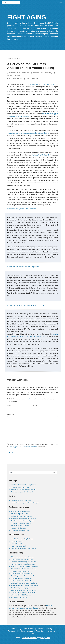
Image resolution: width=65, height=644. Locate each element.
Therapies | (12, 631)
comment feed (27, 399)
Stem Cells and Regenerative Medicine (24, 583)
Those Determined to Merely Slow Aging (24, 585)
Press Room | (42, 631)
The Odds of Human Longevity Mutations (25, 566)
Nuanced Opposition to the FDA (22, 571)
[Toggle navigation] (61, 3)
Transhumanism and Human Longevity (24, 590)
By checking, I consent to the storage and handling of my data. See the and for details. (33, 446)
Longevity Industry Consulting (21, 500)
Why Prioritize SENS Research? (22, 595)
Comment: (11, 414)
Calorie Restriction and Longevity (22, 559)
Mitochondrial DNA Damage (20, 526)
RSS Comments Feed (18, 546)
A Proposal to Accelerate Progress (22, 557)
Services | (41, 629)
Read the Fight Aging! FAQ (20, 487)
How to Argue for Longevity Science (23, 564)
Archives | (32, 631)
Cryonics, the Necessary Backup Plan (24, 562)
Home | (14, 629)
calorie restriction (32, 84)
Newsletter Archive (17, 541)
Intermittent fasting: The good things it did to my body (26, 305)
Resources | (52, 631)
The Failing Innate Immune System (23, 521)
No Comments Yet (16, 79)
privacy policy (15, 447)
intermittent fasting (49, 84)
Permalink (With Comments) (19, 73)
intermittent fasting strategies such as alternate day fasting (28, 133)
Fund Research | (30, 629)
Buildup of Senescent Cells (20, 530)
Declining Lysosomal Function (21, 523)
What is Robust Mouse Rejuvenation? (24, 593)
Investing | (50, 629)
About (33, 633)
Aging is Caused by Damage (21, 511)
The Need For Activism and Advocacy (23, 569)
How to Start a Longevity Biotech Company (25, 503)
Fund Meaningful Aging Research (22, 492)
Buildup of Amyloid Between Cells (22, 516)
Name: (10, 406)
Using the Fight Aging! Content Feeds (23, 548)
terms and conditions (30, 447)
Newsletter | (22, 631)
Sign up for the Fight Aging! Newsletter (24, 490)
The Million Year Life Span (20, 597)
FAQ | (20, 629)
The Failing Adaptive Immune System (23, 518)
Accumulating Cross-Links (20, 514)
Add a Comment (32, 79)
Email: (35, 406)
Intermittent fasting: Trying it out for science (22, 209)
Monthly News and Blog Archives (22, 539)
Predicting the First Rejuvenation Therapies (25, 576)
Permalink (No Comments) (43, 73)
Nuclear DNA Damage (18, 528)
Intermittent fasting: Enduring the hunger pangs (24, 267)
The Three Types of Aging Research (23, 588)
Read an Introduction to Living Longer (24, 485)
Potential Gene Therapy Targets (22, 574)
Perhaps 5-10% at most (40, 155)
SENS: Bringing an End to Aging (22, 581)
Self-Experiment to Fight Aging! (21, 578)
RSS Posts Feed (17, 544)
